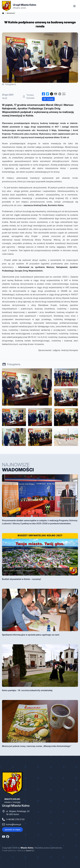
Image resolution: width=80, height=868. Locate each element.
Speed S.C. (30, 850)
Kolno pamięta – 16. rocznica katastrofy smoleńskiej (27, 690)
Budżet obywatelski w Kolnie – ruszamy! (22, 579)
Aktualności (11, 13)
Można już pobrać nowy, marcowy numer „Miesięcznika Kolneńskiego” (37, 746)
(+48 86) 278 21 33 (15, 819)
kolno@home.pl (14, 824)
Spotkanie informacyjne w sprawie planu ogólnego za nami (31, 635)
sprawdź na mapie (12, 830)
